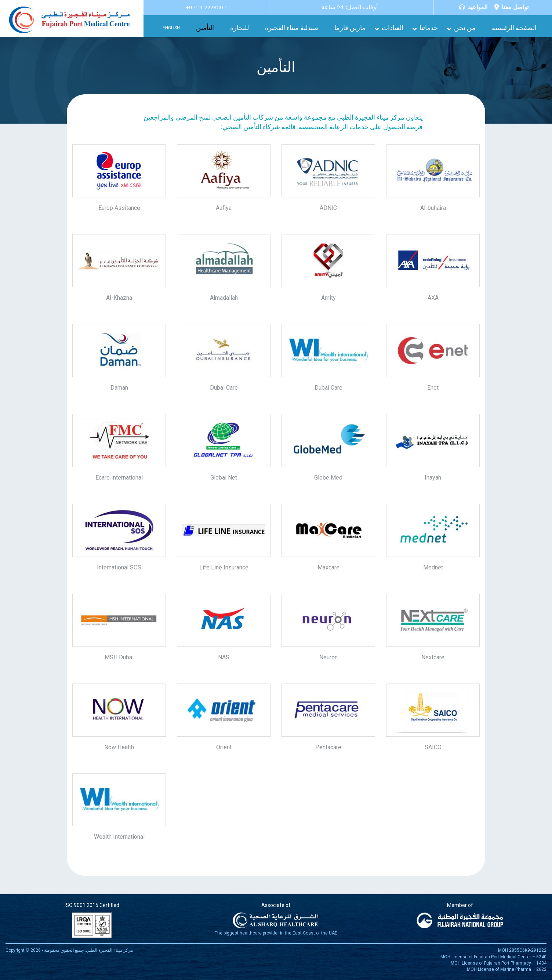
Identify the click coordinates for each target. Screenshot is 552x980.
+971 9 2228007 (206, 7)
